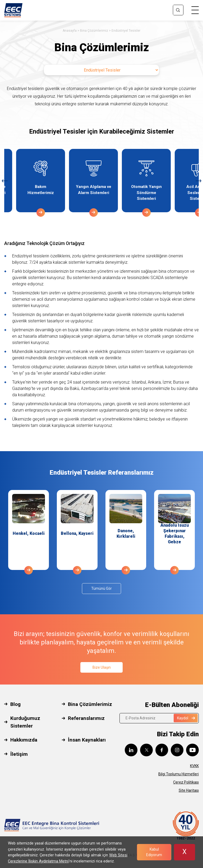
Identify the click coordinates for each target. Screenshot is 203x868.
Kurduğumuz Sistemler (25, 722)
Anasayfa (70, 31)
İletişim (19, 754)
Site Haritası (189, 790)
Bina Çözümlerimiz (94, 31)
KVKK (194, 766)
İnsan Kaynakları (87, 740)
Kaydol (186, 718)
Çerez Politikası (186, 782)
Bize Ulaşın (102, 667)
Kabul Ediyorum (154, 852)
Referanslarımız (86, 718)
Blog (15, 704)
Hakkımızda (24, 740)
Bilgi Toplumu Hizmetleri (179, 774)
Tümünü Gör (101, 588)
